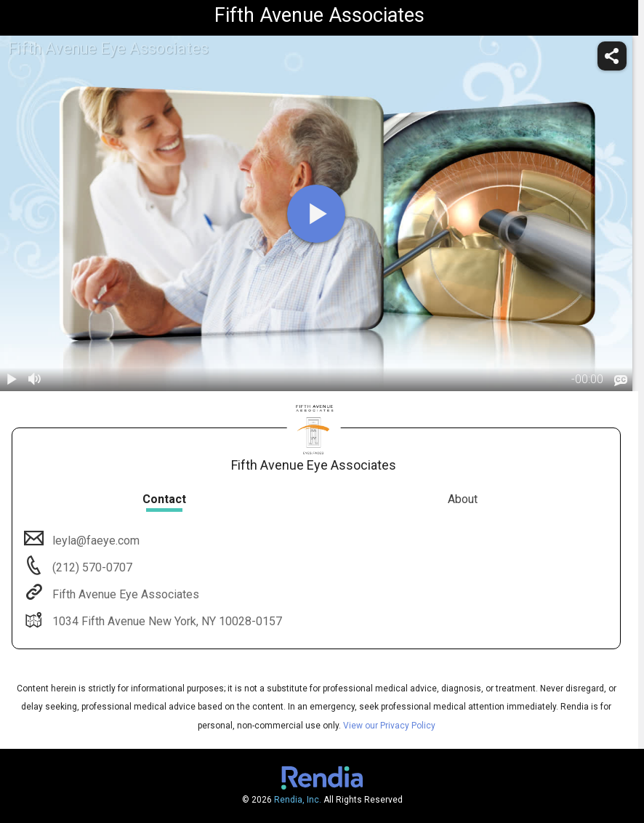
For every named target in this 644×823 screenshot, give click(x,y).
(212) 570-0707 (91, 567)
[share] (612, 56)
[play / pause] (12, 380)
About (463, 499)
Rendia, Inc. (298, 800)
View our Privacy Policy (389, 726)
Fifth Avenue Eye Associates (124, 594)
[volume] (35, 380)
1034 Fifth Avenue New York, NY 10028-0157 (166, 621)
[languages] (621, 381)
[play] (316, 214)
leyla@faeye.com (94, 541)
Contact (164, 499)
